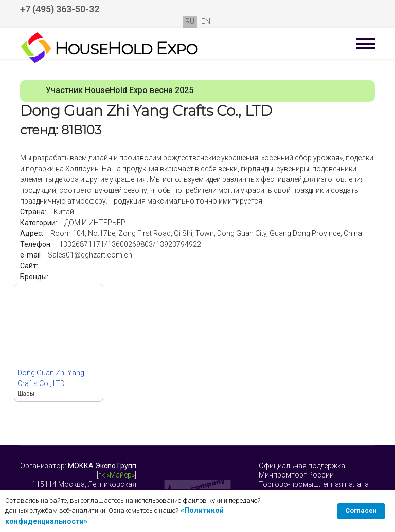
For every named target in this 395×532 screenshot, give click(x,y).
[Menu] (366, 44)
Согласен (361, 511)
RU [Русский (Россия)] (190, 21)
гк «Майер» (116, 475)
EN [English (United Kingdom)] (206, 21)
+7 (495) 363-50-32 (60, 9)
